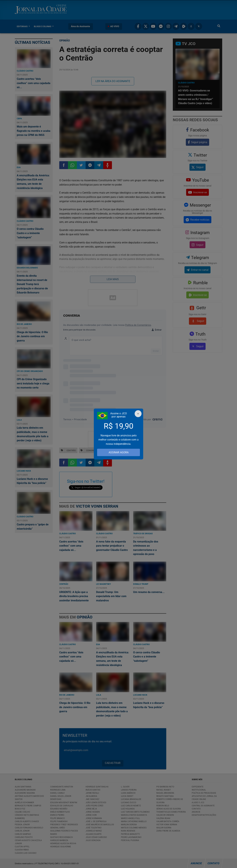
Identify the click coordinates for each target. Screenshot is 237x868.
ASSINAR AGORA (119, 452)
